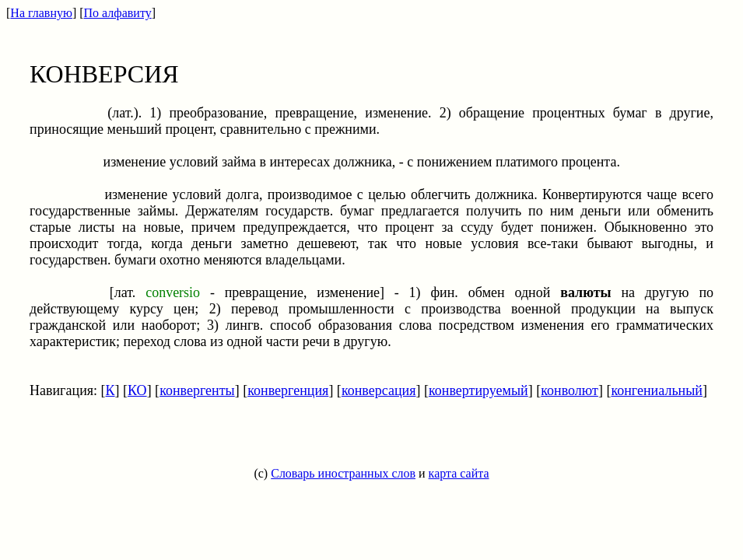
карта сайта (459, 473)
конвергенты (197, 390)
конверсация (379, 390)
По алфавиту (118, 13)
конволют (570, 390)
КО (137, 390)
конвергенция (288, 390)
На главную (41, 13)
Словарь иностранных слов (343, 473)
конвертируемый (478, 390)
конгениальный (657, 390)
